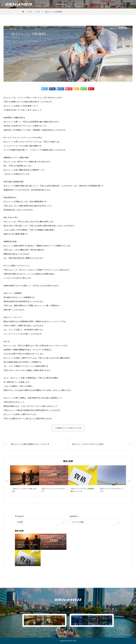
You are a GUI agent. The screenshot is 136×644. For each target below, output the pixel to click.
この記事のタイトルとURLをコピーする (68, 428)
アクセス (74, 4)
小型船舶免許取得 (61, 4)
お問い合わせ (86, 4)
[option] (25, 481)
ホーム (48, 4)
